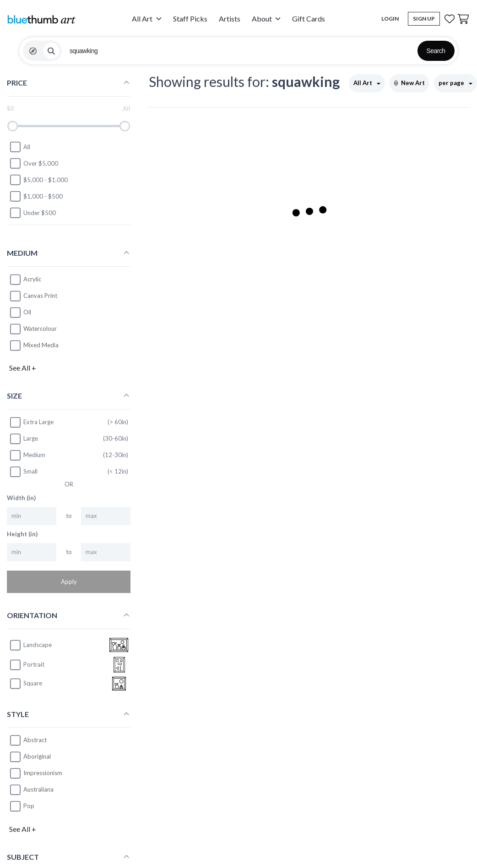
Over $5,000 (34, 163)
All (20, 147)
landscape (30, 645)
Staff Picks (190, 19)
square (26, 684)
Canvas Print (40, 296)
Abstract (35, 740)
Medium (27, 455)
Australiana (38, 789)
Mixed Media (41, 345)
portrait (27, 665)
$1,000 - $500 (36, 196)
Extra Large (31, 422)
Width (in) (21, 498)
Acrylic (32, 279)
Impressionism (43, 773)
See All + (23, 368)
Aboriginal (37, 756)
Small (23, 472)
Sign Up (424, 19)
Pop (29, 806)
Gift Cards (309, 19)
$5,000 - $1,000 (38, 180)
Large (24, 439)
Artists (230, 19)
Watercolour (40, 329)
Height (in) (22, 534)
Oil (27, 312)
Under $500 (33, 213)
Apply (69, 582)
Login (390, 19)
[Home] (41, 19)
